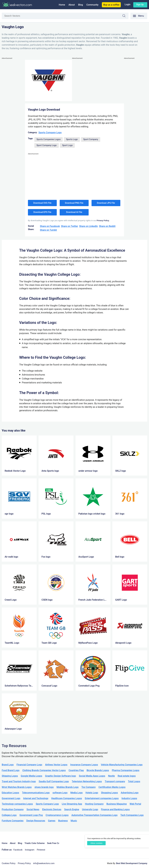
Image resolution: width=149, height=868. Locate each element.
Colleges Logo (9, 815)
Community (92, 5)
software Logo (60, 793)
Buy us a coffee (111, 5)
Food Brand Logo (11, 770)
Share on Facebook (50, 226)
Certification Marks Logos (112, 787)
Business (63, 821)
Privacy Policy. (103, 220)
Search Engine (72, 809)
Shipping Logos (10, 776)
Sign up (140, 5)
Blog (81, 5)
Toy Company (89, 787)
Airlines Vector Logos (56, 765)
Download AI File (74, 212)
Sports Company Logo (50, 133)
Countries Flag (76, 770)
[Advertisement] (13, 104)
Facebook (18, 850)
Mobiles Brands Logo (68, 787)
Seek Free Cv (53, 843)
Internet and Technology (36, 798)
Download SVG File (42, 203)
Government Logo (11, 798)
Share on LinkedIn (88, 226)
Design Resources (36, 821)
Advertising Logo (130, 793)
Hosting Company (94, 804)
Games (52, 821)
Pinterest (41, 850)
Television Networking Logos (87, 781)
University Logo (90, 809)
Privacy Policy (24, 863)
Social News (33, 809)
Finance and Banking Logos (115, 809)
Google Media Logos (32, 776)
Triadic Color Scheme (35, 843)
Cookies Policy (9, 863)
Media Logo (77, 793)
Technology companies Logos (17, 804)
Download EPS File (42, 212)
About (72, 5)
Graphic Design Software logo (61, 776)
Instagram (30, 850)
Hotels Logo (92, 793)
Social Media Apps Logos (92, 776)
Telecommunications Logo (36, 793)
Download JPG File (106, 203)
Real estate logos (127, 776)
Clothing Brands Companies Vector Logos (44, 770)
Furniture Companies (13, 821)
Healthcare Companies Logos (67, 798)
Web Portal (135, 804)
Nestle (111, 776)
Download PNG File (74, 203)
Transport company (115, 781)
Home (62, 5)
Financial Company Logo (29, 765)
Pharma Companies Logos (126, 770)
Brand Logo (8, 765)
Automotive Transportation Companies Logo (95, 815)
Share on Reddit (107, 226)
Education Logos (10, 793)
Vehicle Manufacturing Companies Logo (122, 765)
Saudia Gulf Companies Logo (54, 781)
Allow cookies (96, 843)
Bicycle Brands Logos (98, 770)
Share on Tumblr (48, 230)
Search (125, 16)
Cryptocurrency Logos (57, 815)
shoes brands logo (44, 787)
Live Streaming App (72, 804)
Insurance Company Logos (84, 765)
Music (74, 821)
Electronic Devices (52, 809)
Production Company (13, 809)
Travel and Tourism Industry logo (19, 781)
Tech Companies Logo (132, 815)
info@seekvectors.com (44, 863)
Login (127, 4)
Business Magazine (117, 804)
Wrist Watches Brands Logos (17, 787)
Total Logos (134, 781)
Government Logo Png (31, 815)
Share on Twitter (69, 226)
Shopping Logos (109, 793)
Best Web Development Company (132, 863)
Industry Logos (129, 798)
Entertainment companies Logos (102, 798)
